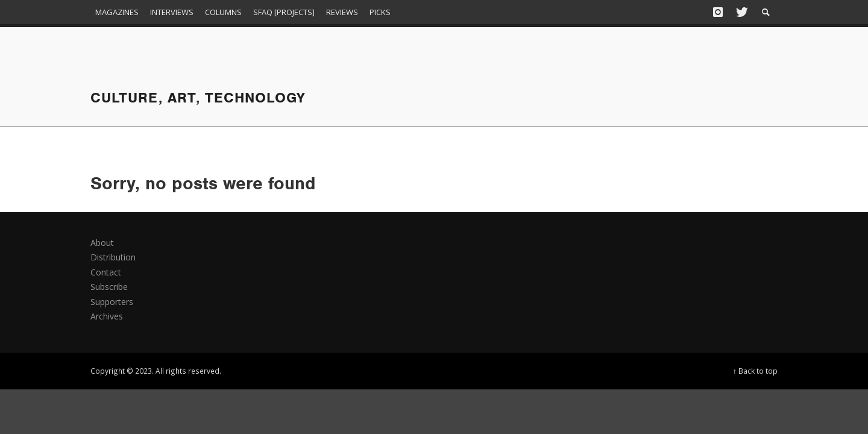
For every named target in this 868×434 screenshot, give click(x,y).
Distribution (113, 257)
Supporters (112, 302)
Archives (107, 316)
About (102, 243)
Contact (106, 272)
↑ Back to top (755, 371)
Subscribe (109, 287)
